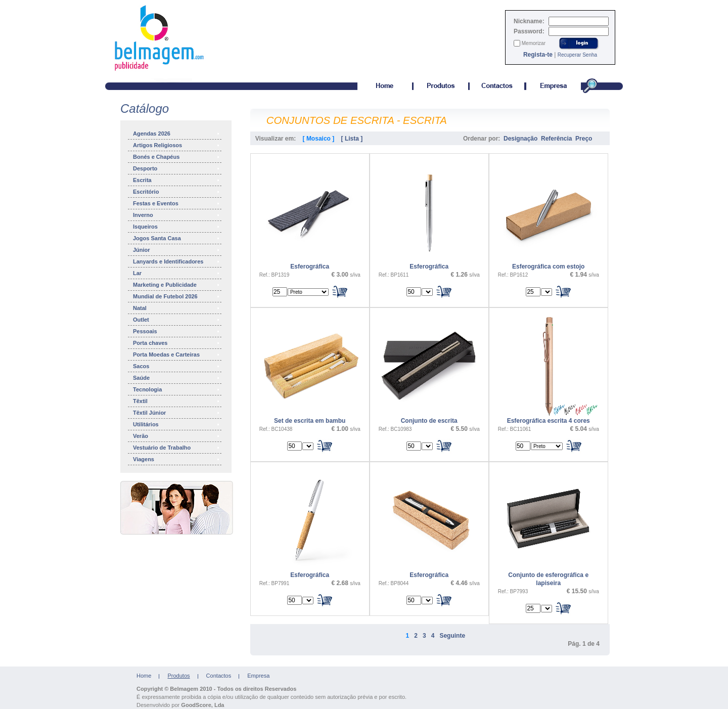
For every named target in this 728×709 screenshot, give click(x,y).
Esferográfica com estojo (548, 267)
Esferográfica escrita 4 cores (549, 421)
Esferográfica (310, 267)
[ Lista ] (352, 139)
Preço (584, 139)
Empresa (258, 676)
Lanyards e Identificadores (177, 261)
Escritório (177, 192)
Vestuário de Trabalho (177, 448)
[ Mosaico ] (319, 139)
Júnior (177, 250)
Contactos (219, 676)
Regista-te (538, 55)
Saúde (177, 378)
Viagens (177, 459)
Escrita (177, 180)
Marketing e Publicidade (177, 285)
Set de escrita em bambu (310, 421)
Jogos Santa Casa (177, 238)
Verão (177, 436)
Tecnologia (177, 389)
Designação (520, 139)
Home (144, 676)
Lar (177, 273)
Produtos (178, 676)
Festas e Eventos (177, 203)
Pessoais (177, 331)
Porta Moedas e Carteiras (177, 354)
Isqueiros (177, 227)
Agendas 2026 (177, 134)
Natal (177, 308)
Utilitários (177, 424)
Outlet (177, 320)
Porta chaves (177, 343)
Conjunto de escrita (429, 421)
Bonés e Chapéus (177, 157)
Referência (556, 139)
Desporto (177, 168)
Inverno (177, 215)
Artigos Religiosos (177, 145)
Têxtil (177, 401)
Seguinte (452, 636)
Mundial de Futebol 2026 (177, 296)
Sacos (177, 366)
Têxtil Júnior (177, 413)
